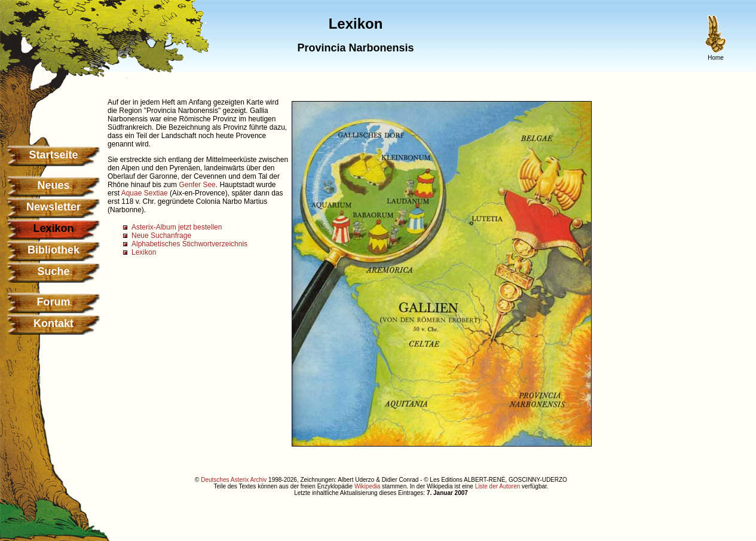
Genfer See (197, 185)
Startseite (53, 155)
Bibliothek (53, 250)
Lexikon (144, 252)
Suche (53, 271)
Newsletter (53, 207)
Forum (54, 302)
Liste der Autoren (498, 486)
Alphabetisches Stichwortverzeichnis (189, 244)
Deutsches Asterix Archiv (234, 480)
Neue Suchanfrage (161, 236)
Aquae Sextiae (145, 193)
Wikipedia (367, 486)
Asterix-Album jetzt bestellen (177, 227)
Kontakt (53, 323)
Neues (53, 185)
